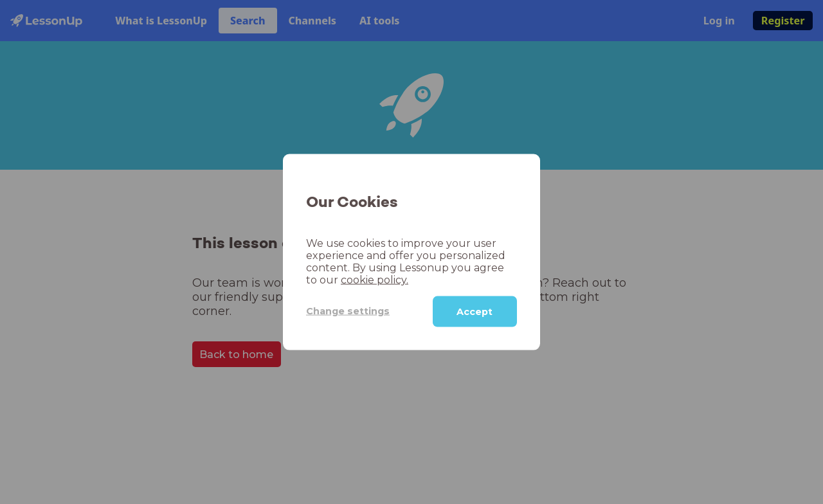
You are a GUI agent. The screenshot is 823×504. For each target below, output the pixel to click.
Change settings (348, 311)
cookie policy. (375, 279)
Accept (475, 311)
